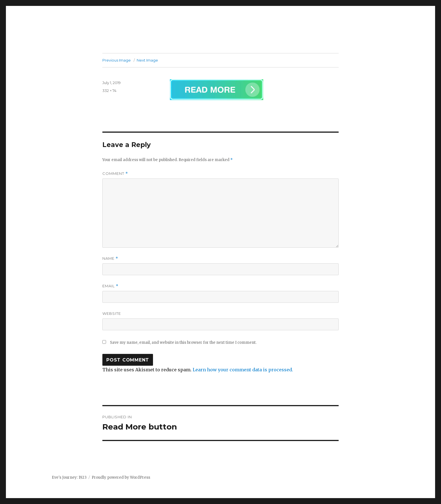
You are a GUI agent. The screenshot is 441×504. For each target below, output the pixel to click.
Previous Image (117, 60)
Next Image (147, 60)
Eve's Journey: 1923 (69, 477)
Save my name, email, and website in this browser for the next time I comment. (183, 343)
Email (110, 286)
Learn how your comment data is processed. (243, 370)
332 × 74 (109, 91)
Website (112, 313)
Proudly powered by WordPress (121, 477)
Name (110, 258)
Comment (115, 174)
